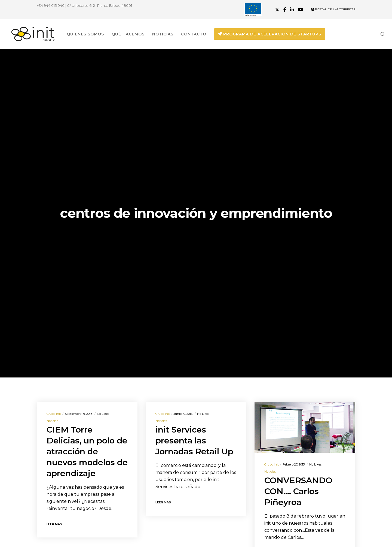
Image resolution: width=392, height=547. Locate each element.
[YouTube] (301, 10)
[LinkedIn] (292, 10)
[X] (277, 10)
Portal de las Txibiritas (333, 9)
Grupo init (54, 414)
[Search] (379, 34)
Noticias (52, 421)
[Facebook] (285, 10)
